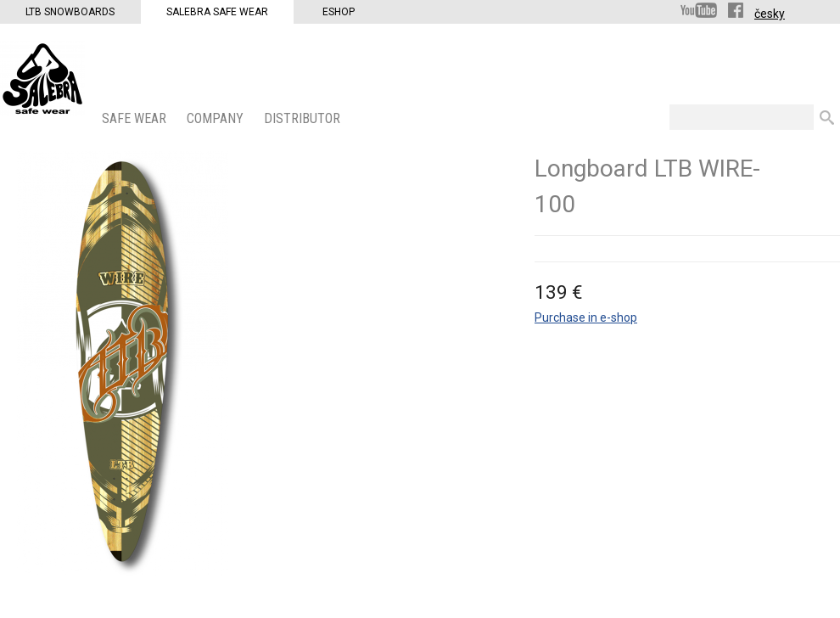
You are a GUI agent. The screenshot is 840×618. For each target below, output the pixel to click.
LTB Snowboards (70, 12)
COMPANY (217, 118)
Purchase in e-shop (586, 317)
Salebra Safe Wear (217, 12)
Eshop (339, 12)
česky (770, 14)
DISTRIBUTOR (304, 118)
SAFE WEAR (136, 118)
